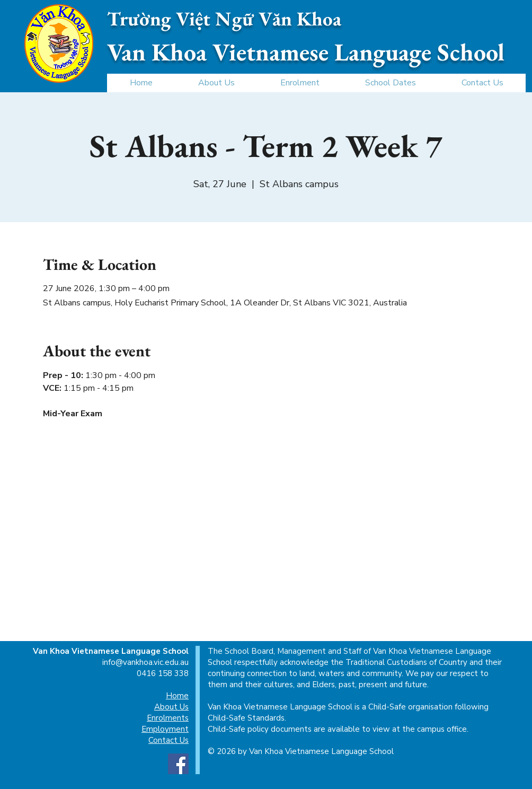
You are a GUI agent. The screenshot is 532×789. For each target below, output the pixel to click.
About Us (171, 707)
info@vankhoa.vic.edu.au (145, 662)
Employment (165, 729)
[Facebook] (178, 764)
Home (177, 696)
